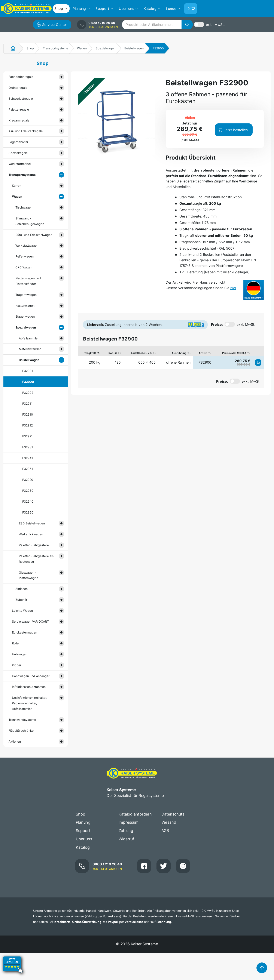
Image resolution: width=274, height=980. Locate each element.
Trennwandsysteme (22, 720)
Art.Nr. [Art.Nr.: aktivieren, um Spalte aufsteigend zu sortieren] (203, 353)
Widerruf (126, 839)
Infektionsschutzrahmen (29, 687)
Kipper (17, 665)
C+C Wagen (24, 267)
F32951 (28, 469)
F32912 (28, 425)
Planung (83, 822)
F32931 (28, 447)
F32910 (28, 414)
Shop (30, 48)
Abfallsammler (29, 338)
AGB (165, 831)
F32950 (28, 512)
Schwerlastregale (21, 98)
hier (233, 288)
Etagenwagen (25, 316)
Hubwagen (20, 654)
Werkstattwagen (27, 245)
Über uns (84, 839)
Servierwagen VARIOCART (30, 621)
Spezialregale (18, 153)
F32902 (28, 393)
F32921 (28, 436)
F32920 (28, 480)
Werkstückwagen (31, 534)
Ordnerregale (18, 88)
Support (83, 831)
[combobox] (157, 25)
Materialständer (30, 349)
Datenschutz (173, 814)
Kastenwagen (25, 306)
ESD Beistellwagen (32, 523)
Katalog (83, 847)
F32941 (28, 458)
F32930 (28, 491)
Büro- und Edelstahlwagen (34, 235)
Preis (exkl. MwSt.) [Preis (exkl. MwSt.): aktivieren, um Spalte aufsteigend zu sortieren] (234, 353)
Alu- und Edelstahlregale (26, 131)
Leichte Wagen (22, 611)
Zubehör (21, 600)
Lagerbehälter (18, 142)
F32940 (28, 501)
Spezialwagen (106, 48)
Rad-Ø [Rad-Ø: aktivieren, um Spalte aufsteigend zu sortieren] (113, 353)
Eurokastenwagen (25, 632)
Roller (16, 643)
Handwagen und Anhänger (31, 676)
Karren (17, 186)
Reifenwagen (25, 256)
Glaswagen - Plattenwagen (28, 575)
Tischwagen (24, 207)
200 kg (95, 362)
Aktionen (22, 589)
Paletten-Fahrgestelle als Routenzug (36, 559)
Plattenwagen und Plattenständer (28, 281)
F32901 (28, 371)
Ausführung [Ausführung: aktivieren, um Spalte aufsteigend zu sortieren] (179, 353)
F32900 (28, 382)
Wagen (82, 48)
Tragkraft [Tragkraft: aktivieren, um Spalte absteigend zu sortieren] (90, 353)
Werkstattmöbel (20, 164)
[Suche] (187, 25)
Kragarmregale (19, 120)
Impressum (129, 822)
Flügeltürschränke (21, 731)
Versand (169, 822)
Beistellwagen (134, 48)
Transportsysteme (55, 48)
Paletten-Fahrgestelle (34, 545)
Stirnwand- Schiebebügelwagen (30, 221)
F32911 (27, 403)
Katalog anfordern (135, 814)
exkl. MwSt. (215, 25)
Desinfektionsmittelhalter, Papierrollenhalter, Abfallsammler (30, 703)
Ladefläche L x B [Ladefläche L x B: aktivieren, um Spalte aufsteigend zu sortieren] (141, 353)
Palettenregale (19, 109)
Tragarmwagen (26, 295)
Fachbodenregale (21, 77)
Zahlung (126, 831)
